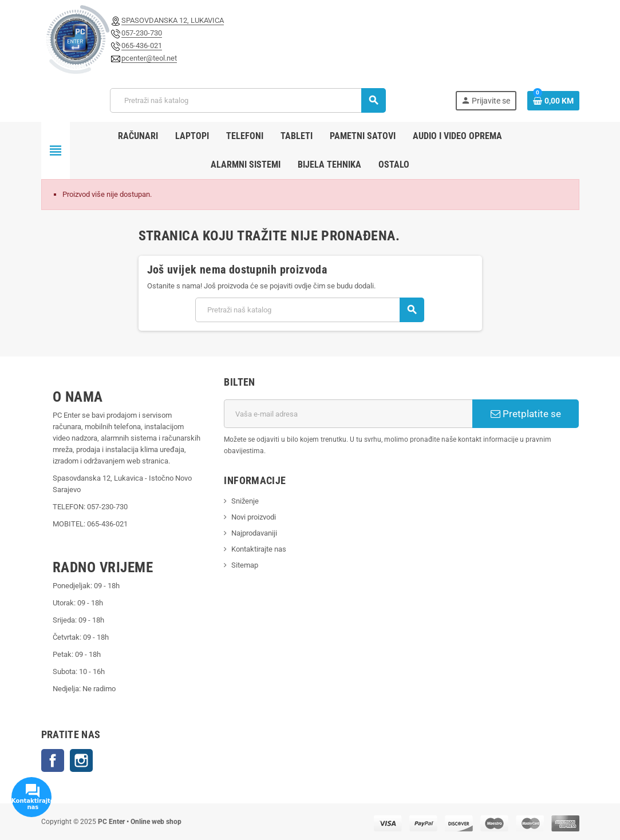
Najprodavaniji (254, 533)
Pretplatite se (526, 414)
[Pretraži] (248, 100)
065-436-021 (142, 45)
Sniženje (245, 501)
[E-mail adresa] (348, 414)
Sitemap (245, 565)
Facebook (53, 760)
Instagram (81, 760)
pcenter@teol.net (149, 58)
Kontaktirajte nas (259, 549)
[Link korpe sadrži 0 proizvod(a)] (553, 101)
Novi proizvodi (254, 517)
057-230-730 (142, 33)
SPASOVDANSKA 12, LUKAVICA (173, 20)
